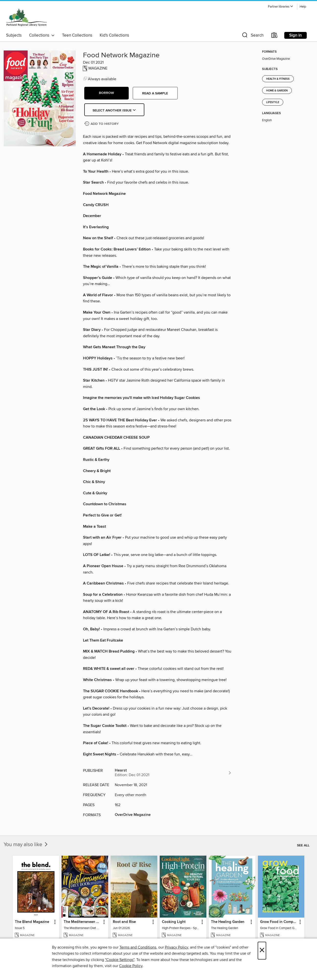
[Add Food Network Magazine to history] (102, 124)
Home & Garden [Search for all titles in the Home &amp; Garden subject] (277, 91)
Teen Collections (77, 35)
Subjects (14, 35)
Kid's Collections (114, 35)
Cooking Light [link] (174, 922)
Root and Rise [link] (124, 922)
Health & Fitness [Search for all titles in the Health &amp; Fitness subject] (278, 79)
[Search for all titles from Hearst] (173, 773)
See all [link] (303, 845)
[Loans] (275, 36)
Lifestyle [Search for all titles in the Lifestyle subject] (273, 102)
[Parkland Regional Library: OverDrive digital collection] (27, 17)
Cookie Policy (131, 966)
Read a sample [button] (155, 93)
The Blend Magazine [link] (32, 922)
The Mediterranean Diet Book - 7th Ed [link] (83, 922)
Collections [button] (42, 35)
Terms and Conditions (138, 947)
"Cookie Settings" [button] (120, 960)
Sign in (296, 35)
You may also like (26, 845)
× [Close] (262, 951)
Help (303, 7)
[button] (281, 7)
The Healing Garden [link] (228, 922)
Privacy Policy (176, 947)
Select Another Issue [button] (114, 110)
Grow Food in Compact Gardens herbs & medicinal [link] (279, 922)
